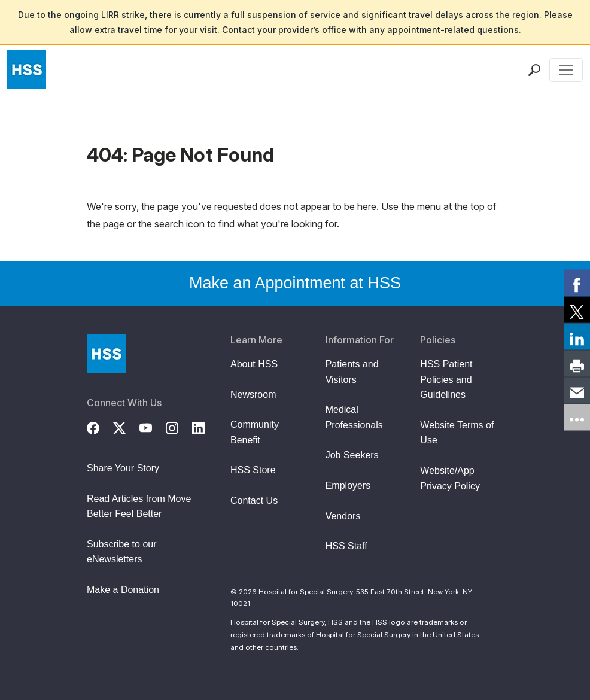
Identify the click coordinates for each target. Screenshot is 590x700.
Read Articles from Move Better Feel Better (139, 506)
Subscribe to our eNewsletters (122, 552)
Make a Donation (123, 590)
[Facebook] (100, 427)
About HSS (254, 364)
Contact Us (254, 500)
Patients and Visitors (352, 372)
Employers (348, 486)
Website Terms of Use (457, 433)
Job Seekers (352, 455)
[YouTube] (153, 427)
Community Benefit (255, 432)
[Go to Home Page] (106, 354)
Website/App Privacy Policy (450, 478)
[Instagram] (179, 427)
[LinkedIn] (205, 427)
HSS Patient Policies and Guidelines (446, 379)
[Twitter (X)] (126, 427)
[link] (577, 283)
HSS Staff (346, 546)
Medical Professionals (354, 417)
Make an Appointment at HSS (295, 283)
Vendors (343, 516)
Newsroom (253, 395)
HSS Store (253, 470)
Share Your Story (123, 468)
